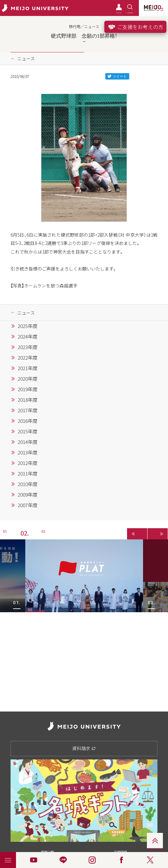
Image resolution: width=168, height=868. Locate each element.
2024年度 (28, 337)
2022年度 (28, 358)
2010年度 (28, 484)
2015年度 (28, 431)
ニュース (26, 58)
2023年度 (28, 347)
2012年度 (28, 463)
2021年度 (28, 368)
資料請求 (84, 748)
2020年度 (28, 379)
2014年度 (28, 442)
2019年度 (28, 389)
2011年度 (28, 474)
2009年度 (28, 495)
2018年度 (28, 400)
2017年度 (28, 410)
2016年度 (28, 421)
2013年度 (28, 453)
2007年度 (28, 505)
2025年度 (28, 326)
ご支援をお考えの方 (135, 27)
